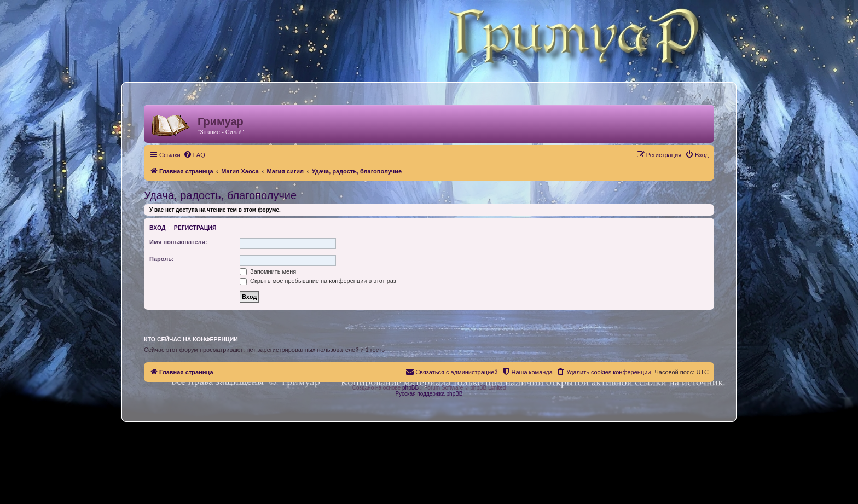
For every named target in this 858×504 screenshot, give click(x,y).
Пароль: (162, 259)
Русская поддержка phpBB (429, 394)
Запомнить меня (268, 271)
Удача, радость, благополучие (220, 195)
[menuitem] (194, 155)
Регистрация (195, 228)
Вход (157, 228)
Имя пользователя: (178, 242)
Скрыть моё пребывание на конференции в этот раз (318, 281)
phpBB (410, 388)
